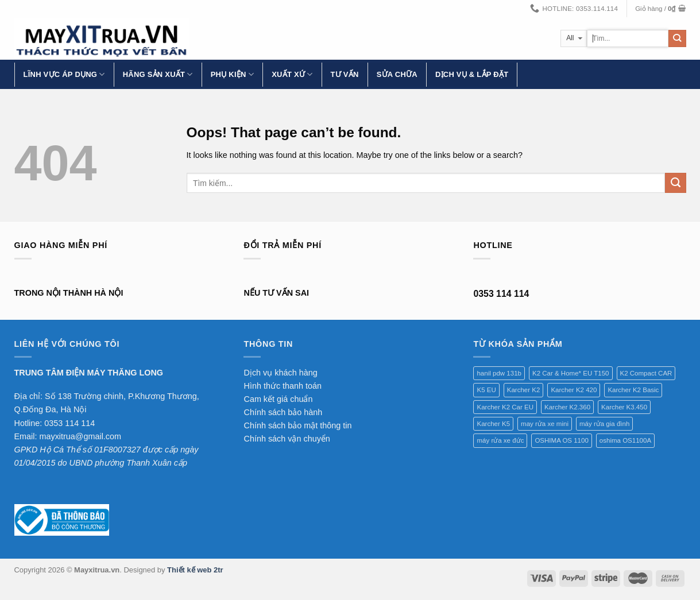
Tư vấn (345, 74)
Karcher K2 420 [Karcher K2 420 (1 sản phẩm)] (574, 390)
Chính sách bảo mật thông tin (297, 425)
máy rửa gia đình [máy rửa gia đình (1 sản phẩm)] (604, 424)
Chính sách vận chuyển (287, 439)
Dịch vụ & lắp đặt (472, 74)
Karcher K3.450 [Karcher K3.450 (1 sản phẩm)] (624, 407)
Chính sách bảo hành (283, 412)
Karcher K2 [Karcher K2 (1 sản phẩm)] (524, 390)
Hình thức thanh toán (283, 386)
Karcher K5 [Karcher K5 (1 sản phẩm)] (493, 424)
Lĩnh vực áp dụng (64, 74)
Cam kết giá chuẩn (278, 399)
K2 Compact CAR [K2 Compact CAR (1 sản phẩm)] (646, 373)
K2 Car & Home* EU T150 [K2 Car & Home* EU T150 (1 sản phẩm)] (571, 373)
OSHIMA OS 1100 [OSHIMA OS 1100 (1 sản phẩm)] (561, 440)
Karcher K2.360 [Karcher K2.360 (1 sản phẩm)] (567, 407)
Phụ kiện (232, 74)
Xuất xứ (292, 74)
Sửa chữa (397, 74)
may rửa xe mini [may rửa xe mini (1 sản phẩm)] (545, 424)
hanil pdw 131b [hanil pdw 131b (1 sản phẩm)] (499, 373)
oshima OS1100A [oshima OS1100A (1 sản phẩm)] (625, 440)
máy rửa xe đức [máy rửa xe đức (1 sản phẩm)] (500, 440)
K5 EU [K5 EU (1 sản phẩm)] (486, 390)
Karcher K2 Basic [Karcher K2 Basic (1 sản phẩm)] (633, 390)
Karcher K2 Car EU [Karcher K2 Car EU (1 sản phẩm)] (505, 407)
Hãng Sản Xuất (158, 74)
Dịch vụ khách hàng (280, 373)
